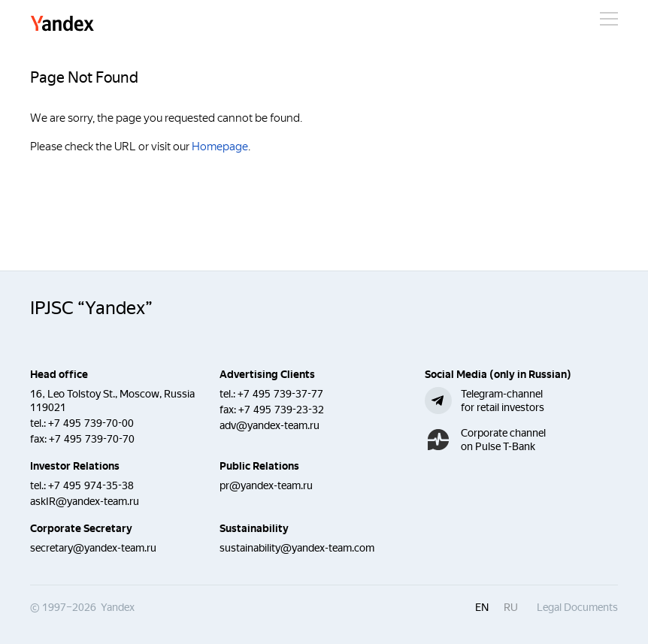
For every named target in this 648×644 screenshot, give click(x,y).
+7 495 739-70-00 (91, 423)
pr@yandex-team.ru (266, 485)
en (482, 607)
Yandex (62, 24)
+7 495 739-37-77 (280, 394)
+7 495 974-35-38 (91, 485)
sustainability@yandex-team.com (297, 548)
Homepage (220, 147)
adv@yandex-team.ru (269, 425)
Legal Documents (577, 607)
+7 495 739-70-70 (92, 439)
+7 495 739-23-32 (281, 410)
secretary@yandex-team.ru (93, 548)
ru (511, 607)
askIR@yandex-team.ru (85, 501)
